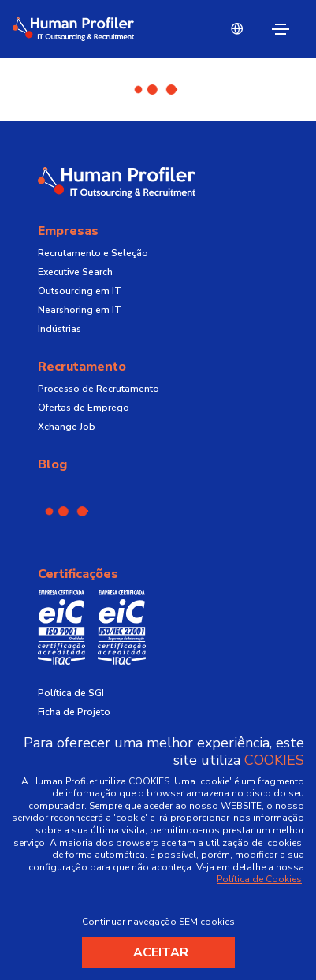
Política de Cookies (259, 879)
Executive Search (75, 272)
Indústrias (59, 329)
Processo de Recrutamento (99, 389)
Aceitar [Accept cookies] (161, 952)
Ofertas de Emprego (84, 408)
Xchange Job (67, 427)
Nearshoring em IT (80, 310)
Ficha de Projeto (74, 712)
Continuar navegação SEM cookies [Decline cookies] (158, 922)
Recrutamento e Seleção (93, 253)
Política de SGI (71, 693)
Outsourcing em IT (80, 291)
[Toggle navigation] (281, 29)
